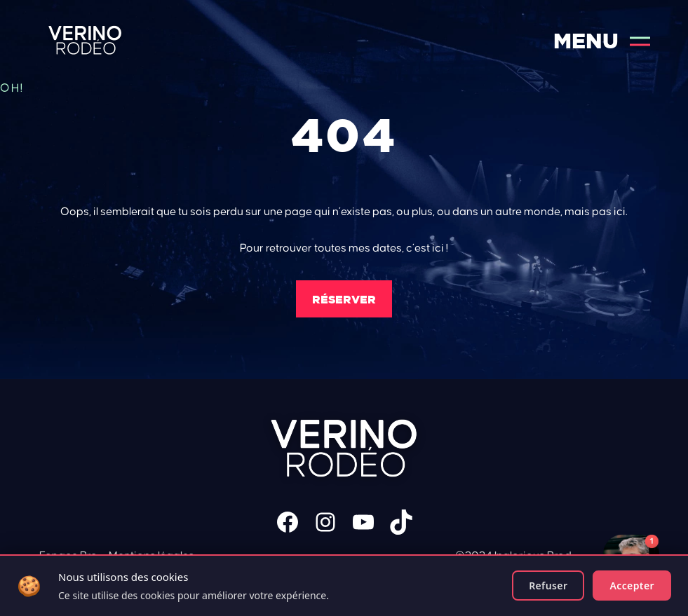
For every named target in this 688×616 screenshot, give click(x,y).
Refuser (548, 586)
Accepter (632, 586)
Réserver (344, 299)
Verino (85, 41)
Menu (602, 41)
